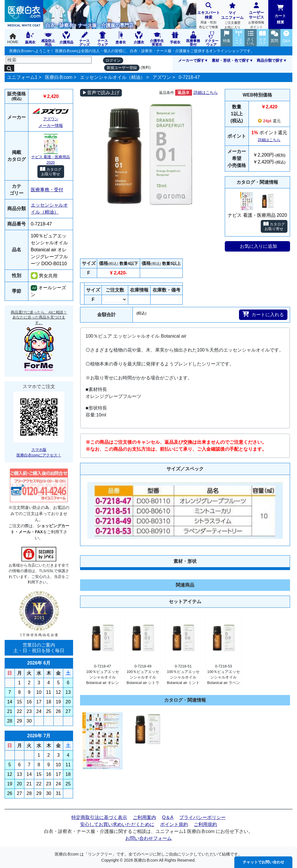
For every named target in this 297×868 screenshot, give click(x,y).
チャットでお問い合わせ (264, 862)
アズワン (162, 77)
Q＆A (168, 817)
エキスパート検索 (208, 16)
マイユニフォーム (232, 16)
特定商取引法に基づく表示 (99, 817)
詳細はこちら (206, 92)
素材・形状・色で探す (231, 60)
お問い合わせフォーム (148, 838)
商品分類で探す (270, 60)
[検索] (49, 60)
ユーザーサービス (257, 16)
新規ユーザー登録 (122, 68)
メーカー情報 (51, 125)
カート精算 (280, 14)
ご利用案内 (144, 817)
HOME (13, 39)
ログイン (113, 60)
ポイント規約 (174, 824)
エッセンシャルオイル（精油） (113, 77)
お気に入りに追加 (258, 246)
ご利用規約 (205, 824)
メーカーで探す (191, 60)
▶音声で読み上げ (101, 93)
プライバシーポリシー (202, 817)
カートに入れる (263, 314)
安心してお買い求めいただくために (117, 824)
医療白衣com (59, 77)
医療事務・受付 (47, 190)
